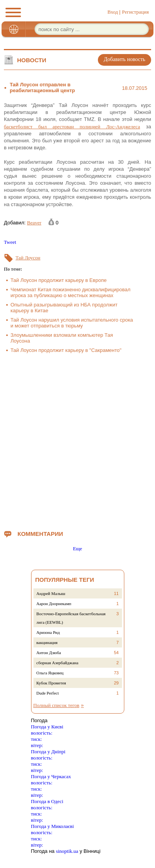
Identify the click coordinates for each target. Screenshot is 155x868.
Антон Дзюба (49, 653)
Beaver (34, 223)
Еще (78, 549)
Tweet (10, 242)
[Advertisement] (77, 440)
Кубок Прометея (51, 683)
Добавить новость (125, 59)
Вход (112, 12)
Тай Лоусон (28, 258)
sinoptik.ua (67, 851)
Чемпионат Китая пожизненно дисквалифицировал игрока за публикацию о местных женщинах (71, 292)
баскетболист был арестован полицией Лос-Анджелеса (72, 127)
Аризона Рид (48, 632)
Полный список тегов (57, 705)
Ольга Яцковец (50, 673)
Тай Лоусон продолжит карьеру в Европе (58, 280)
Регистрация (135, 12)
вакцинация (47, 642)
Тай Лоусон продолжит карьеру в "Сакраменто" (66, 350)
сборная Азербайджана (57, 663)
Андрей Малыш (51, 593)
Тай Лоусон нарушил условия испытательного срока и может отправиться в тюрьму (72, 323)
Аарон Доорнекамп (54, 604)
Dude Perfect (48, 693)
